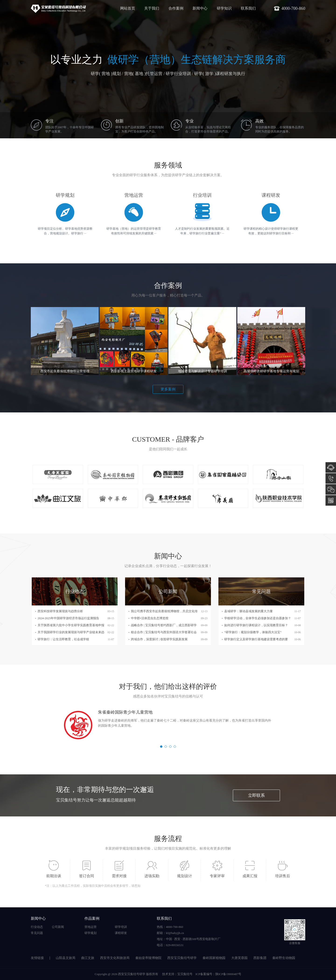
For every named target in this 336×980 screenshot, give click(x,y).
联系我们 (248, 8)
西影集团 (260, 958)
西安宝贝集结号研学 (182, 958)
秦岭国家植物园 (214, 958)
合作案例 (176, 8)
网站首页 (128, 8)
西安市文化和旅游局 (115, 958)
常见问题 (37, 933)
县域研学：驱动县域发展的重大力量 (248, 611)
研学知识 (224, 8)
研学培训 (121, 927)
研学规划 (91, 933)
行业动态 (37, 927)
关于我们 (152, 8)
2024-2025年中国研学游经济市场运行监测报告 (68, 618)
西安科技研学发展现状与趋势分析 (60, 611)
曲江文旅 (88, 958)
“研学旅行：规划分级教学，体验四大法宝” (253, 632)
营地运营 (91, 927)
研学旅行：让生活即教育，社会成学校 (63, 639)
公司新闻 (58, 927)
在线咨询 (331, 467)
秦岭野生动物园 (284, 958)
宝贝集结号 (185, 974)
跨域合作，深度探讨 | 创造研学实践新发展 (159, 639)
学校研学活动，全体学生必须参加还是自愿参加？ (258, 618)
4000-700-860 (331, 478)
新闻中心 (200, 8)
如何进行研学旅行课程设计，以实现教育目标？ (256, 625)
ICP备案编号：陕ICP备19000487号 (218, 974)
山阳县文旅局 (66, 958)
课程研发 (121, 933)
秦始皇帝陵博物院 (148, 958)
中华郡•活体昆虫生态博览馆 (150, 618)
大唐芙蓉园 (239, 958)
